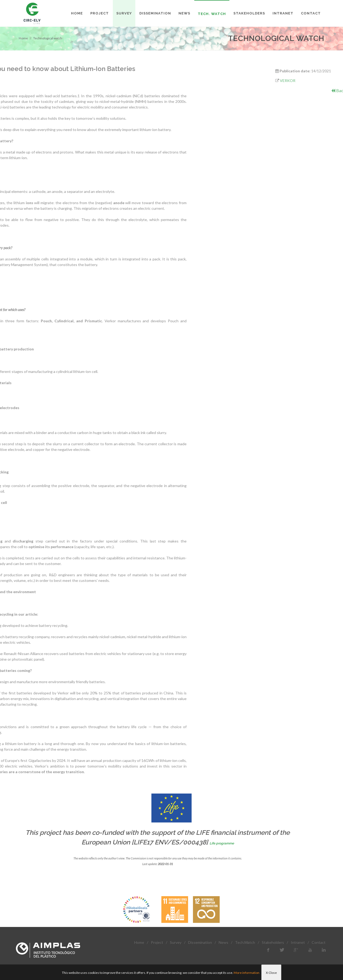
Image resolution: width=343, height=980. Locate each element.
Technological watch (48, 38)
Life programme (222, 843)
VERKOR (310, 81)
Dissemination (200, 942)
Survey (176, 942)
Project (157, 942)
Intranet (298, 942)
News (223, 942)
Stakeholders (273, 942)
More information (247, 973)
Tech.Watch (245, 942)
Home (23, 38)
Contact (319, 942)
